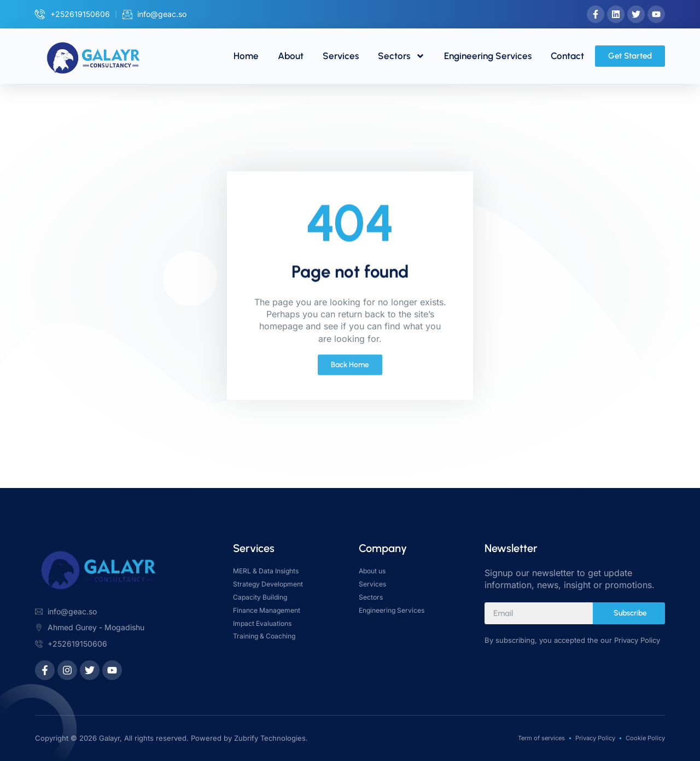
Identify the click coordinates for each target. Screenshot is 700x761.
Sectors (401, 56)
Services (341, 56)
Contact (567, 56)
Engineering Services (488, 56)
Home (246, 56)
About (291, 56)
